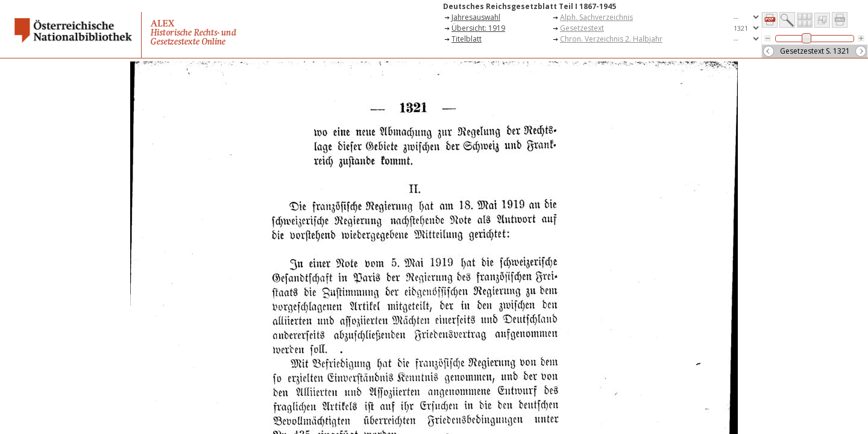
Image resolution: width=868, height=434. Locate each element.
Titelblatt (467, 39)
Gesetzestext (582, 28)
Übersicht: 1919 (478, 28)
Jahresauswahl (476, 17)
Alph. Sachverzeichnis (596, 17)
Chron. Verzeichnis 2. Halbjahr (611, 39)
